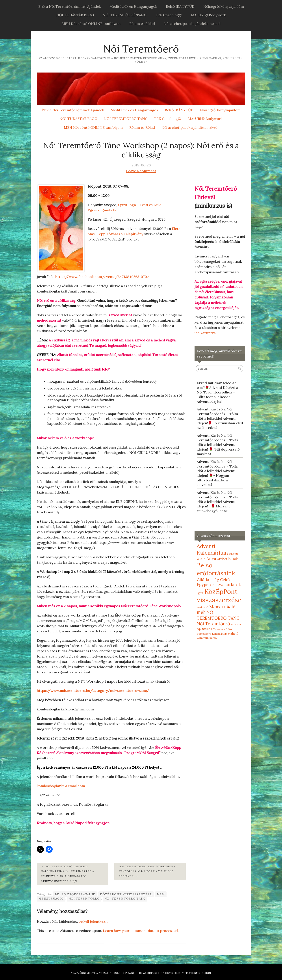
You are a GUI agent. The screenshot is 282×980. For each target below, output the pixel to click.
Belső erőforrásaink (75, 894)
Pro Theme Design (198, 973)
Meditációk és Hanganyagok (133, 6)
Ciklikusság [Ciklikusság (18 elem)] (208, 580)
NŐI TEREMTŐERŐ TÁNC (124, 15)
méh (161, 894)
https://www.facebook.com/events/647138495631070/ (102, 277)
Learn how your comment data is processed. (141, 931)
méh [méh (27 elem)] (201, 612)
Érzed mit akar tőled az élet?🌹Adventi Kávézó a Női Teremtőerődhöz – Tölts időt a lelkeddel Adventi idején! (217, 392)
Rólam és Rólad (142, 24)
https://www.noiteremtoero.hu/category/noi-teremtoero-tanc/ (93, 691)
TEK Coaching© (169, 15)
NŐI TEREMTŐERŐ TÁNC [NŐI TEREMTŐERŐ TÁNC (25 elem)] (218, 615)
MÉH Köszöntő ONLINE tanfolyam (91, 24)
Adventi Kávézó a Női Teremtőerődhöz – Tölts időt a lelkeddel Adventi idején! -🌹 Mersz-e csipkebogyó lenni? (217, 502)
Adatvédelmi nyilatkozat (90, 973)
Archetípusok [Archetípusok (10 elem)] (227, 559)
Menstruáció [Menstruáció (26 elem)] (222, 607)
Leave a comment (141, 171)
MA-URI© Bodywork (208, 15)
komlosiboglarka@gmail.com (61, 786)
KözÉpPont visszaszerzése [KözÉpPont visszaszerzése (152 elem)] (219, 596)
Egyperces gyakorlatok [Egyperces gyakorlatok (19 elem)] (219, 585)
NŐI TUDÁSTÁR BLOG (75, 15)
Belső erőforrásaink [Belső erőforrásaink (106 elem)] (216, 569)
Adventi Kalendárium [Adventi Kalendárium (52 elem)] (212, 549)
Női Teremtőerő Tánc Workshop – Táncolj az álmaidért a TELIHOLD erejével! (147, 871)
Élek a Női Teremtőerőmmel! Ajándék (70, 6)
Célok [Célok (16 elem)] (225, 580)
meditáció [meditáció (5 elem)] (203, 607)
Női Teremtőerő (141, 49)
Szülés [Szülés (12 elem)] (207, 629)
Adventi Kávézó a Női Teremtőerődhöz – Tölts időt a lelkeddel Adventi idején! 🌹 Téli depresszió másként (218, 444)
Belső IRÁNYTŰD (180, 6)
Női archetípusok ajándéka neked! (192, 24)
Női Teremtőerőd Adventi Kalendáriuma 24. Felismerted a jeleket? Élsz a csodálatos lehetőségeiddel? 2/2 (68, 874)
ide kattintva (205, 333)
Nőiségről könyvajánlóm (224, 6)
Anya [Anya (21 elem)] (211, 559)
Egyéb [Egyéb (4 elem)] (200, 593)
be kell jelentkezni (94, 921)
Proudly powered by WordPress (136, 973)
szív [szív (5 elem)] (233, 624)
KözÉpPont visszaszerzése (126, 894)
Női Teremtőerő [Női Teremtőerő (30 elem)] (213, 624)
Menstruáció (51, 899)
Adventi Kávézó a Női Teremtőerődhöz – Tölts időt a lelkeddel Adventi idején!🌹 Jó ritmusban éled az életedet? (220, 418)
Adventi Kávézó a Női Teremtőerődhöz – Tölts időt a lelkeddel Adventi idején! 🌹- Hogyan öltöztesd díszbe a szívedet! (217, 473)
